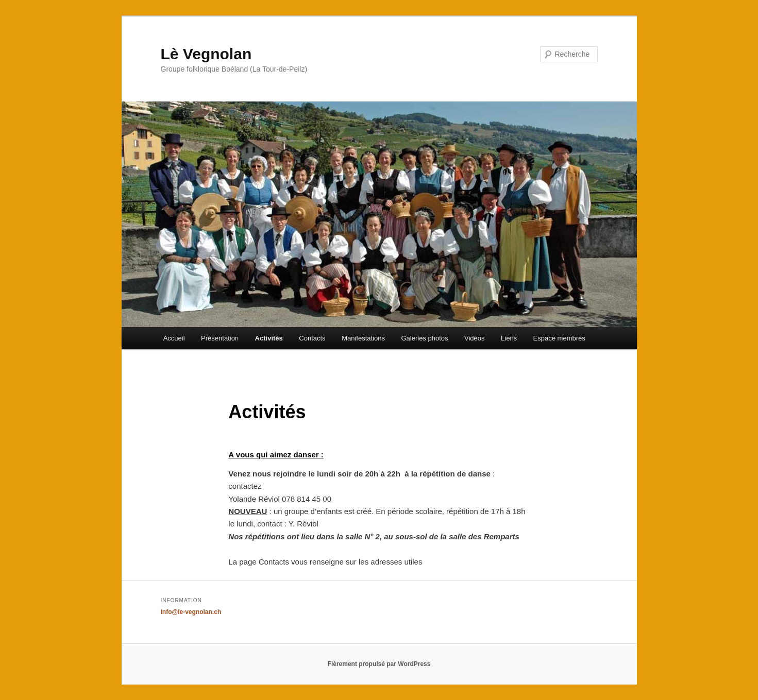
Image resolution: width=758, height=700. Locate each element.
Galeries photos (424, 338)
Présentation (220, 338)
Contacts (312, 338)
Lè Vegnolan (206, 54)
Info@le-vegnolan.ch (191, 612)
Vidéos (475, 338)
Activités (269, 338)
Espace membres (559, 338)
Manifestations (363, 338)
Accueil (174, 338)
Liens (509, 338)
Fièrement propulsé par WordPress (379, 664)
